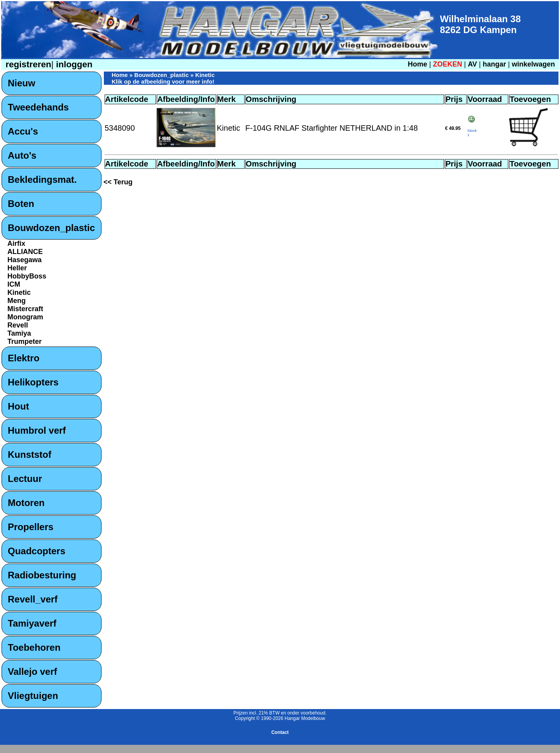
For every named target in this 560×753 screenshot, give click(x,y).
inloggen (73, 64)
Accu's (23, 131)
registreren (27, 64)
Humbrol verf (37, 430)
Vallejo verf (32, 672)
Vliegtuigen (33, 696)
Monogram (25, 317)
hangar (494, 64)
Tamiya (19, 333)
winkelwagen (533, 64)
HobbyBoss (27, 276)
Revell (18, 325)
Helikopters (33, 382)
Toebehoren (34, 647)
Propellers (31, 527)
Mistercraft (25, 309)
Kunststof (30, 454)
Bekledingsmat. (42, 179)
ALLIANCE (25, 252)
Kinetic (19, 292)
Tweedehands (38, 107)
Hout (18, 406)
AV (473, 64)
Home (417, 64)
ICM (14, 284)
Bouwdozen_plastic (51, 228)
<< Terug (118, 182)
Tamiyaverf (32, 623)
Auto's (22, 155)
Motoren (26, 503)
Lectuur (25, 479)
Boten (21, 204)
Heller (17, 268)
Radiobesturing (42, 575)
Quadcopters (37, 551)
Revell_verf (33, 599)
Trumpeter (24, 341)
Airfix (16, 243)
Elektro (24, 358)
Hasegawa (24, 260)
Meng (17, 301)
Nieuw (22, 83)
